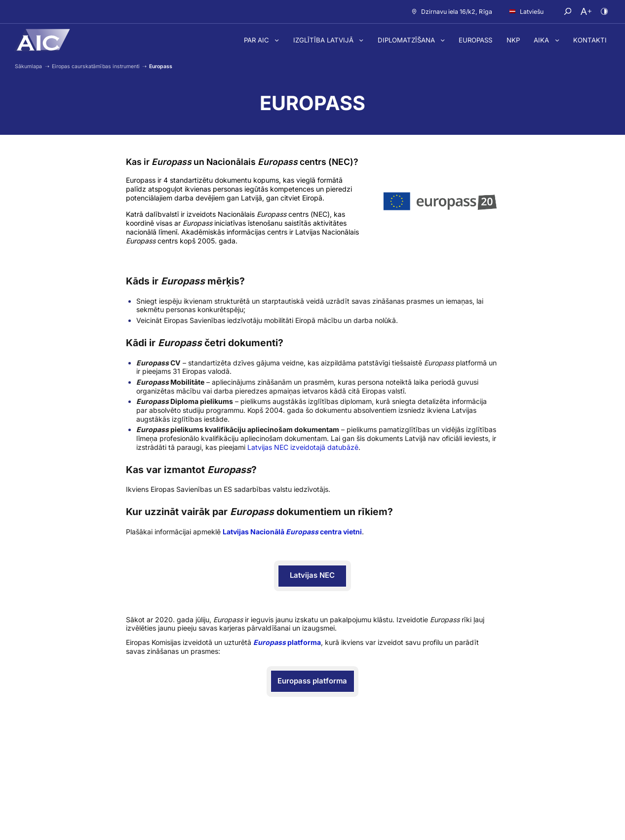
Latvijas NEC (312, 575)
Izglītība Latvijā (324, 40)
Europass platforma (312, 681)
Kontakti (590, 40)
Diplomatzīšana (407, 40)
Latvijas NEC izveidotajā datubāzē (303, 447)
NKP (513, 40)
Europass (475, 40)
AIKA (542, 40)
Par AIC (257, 40)
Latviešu (527, 12)
